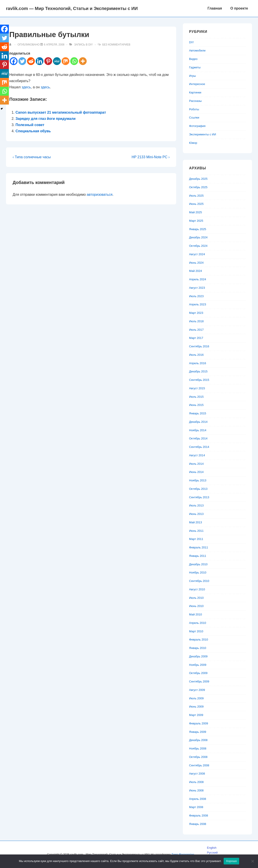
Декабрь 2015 (198, 371)
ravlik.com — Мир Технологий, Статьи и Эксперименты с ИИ (72, 8)
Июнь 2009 (196, 707)
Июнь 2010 (196, 606)
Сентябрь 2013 (199, 497)
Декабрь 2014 (198, 422)
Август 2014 (197, 455)
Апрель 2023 (198, 304)
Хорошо (231, 861)
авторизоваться (100, 195)
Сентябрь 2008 (199, 765)
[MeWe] (57, 61)
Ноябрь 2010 (198, 572)
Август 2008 (197, 774)
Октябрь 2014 (198, 438)
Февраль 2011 (198, 547)
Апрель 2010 (198, 623)
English (212, 848)
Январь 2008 (198, 824)
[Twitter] (22, 61)
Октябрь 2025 (198, 187)
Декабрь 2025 (198, 179)
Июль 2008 (196, 782)
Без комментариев (116, 45)
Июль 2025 (196, 196)
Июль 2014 (196, 464)
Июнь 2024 (196, 263)
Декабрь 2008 (198, 740)
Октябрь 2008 (198, 757)
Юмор (193, 143)
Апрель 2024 (198, 279)
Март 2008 (196, 807)
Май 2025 (195, 212)
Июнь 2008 (196, 790)
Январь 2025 (198, 229)
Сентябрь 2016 (199, 346)
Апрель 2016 (198, 363)
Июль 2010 (196, 598)
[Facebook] (14, 61)
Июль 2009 (196, 698)
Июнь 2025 (196, 204)
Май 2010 (195, 614)
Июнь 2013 (196, 514)
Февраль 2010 (198, 640)
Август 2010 (197, 589)
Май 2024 (195, 271)
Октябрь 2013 (198, 489)
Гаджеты (195, 67)
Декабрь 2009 (198, 656)
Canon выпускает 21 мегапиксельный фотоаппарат (61, 112)
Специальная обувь (33, 131)
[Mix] (65, 61)
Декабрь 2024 (198, 237)
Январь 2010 (198, 648)
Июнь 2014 (196, 472)
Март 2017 (196, 338)
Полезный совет (30, 125)
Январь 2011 (198, 556)
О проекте (239, 8)
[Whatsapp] (74, 61)
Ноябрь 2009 (198, 665)
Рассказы (195, 101)
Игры (193, 76)
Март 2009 (196, 715)
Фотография (197, 126)
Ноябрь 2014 (198, 430)
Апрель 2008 (198, 799)
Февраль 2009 (198, 723)
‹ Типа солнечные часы (32, 157)
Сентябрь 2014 (199, 447)
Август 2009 (197, 690)
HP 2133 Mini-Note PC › (151, 157)
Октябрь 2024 (198, 246)
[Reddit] (31, 61)
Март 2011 (196, 539)
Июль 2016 (196, 355)
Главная (215, 8)
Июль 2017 (196, 330)
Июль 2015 (196, 397)
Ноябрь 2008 (198, 748)
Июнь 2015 (196, 405)
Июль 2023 (196, 296)
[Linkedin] (40, 61)
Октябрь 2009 (198, 673)
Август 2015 (197, 388)
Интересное (197, 84)
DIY (90, 45)
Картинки (195, 92)
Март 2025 (196, 221)
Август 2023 (197, 288)
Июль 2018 (196, 321)
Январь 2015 (198, 413)
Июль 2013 (196, 505)
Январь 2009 (198, 732)
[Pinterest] (48, 61)
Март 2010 (196, 631)
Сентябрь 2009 (199, 681)
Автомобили (197, 50)
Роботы (194, 109)
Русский (212, 853)
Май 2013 (195, 522)
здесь (26, 87)
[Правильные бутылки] (54, 45)
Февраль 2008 (198, 816)
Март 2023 (196, 313)
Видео (193, 59)
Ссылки (194, 118)
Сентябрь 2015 (199, 380)
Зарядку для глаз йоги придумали (46, 119)
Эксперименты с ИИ (203, 134)
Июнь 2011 (196, 531)
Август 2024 (197, 254)
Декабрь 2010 (198, 564)
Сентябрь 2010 (199, 581)
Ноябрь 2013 (198, 480)
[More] (83, 61)
